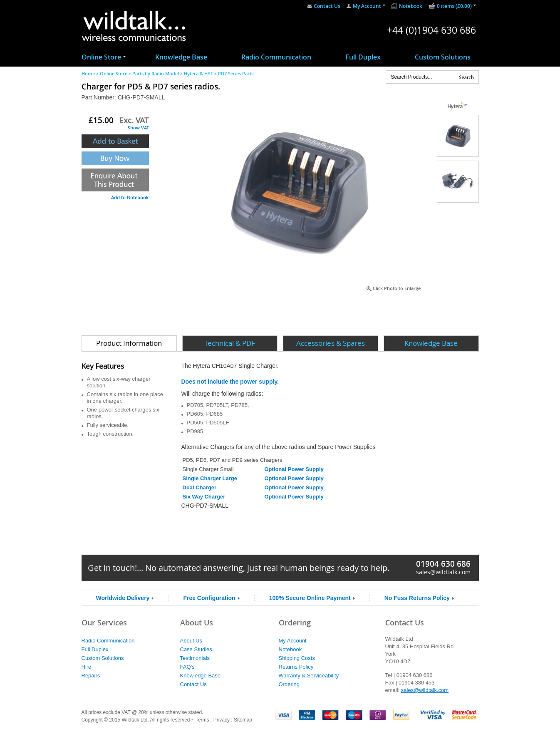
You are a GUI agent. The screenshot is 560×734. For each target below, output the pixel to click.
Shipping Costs (297, 658)
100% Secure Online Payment (310, 598)
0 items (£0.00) (454, 6)
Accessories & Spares (331, 343)
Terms (202, 720)
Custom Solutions (443, 57)
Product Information (129, 343)
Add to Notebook (130, 197)
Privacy (222, 720)
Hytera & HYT (198, 73)
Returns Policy (296, 667)
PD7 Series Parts (236, 73)
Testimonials (195, 658)
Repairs (91, 676)
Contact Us (327, 6)
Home (88, 73)
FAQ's (187, 667)
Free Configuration (209, 598)
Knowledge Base (181, 57)
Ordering (289, 684)
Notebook (411, 6)
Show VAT (138, 128)
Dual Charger (200, 487)
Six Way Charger (204, 497)
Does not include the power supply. (230, 382)
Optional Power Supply (294, 469)
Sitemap (243, 720)
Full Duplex (363, 57)
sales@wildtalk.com (443, 572)
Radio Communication (276, 57)
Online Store (101, 57)
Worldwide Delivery (123, 598)
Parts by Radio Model (156, 73)
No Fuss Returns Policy (417, 598)
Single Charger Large (210, 478)
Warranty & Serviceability (309, 676)
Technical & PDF (230, 343)
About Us (191, 641)
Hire (87, 667)
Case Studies (196, 649)
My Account (367, 6)
